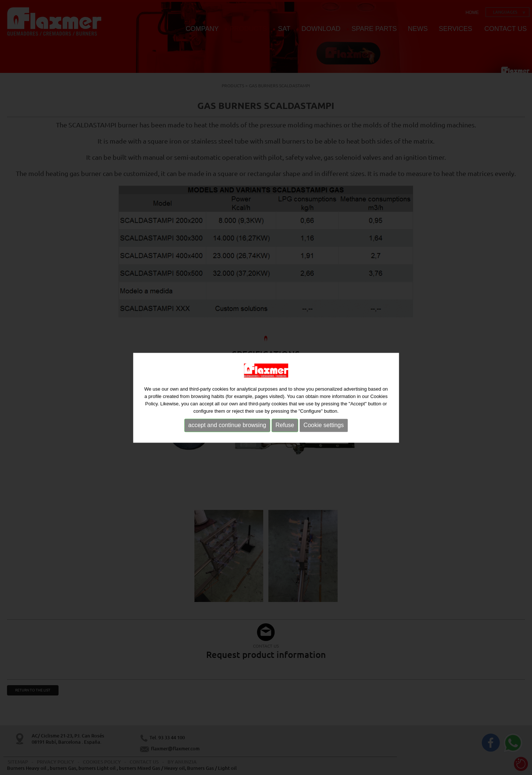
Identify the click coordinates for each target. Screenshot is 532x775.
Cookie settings (323, 428)
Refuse (285, 428)
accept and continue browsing (227, 428)
